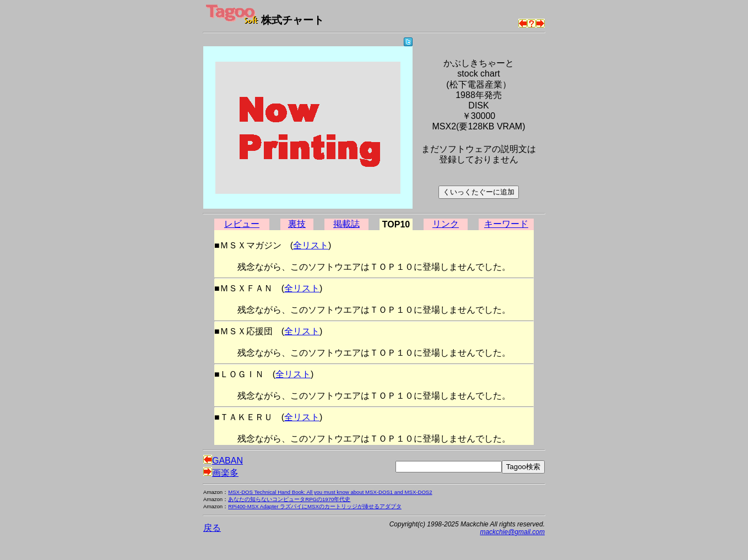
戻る (212, 528)
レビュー (242, 224)
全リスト (311, 245)
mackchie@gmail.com (512, 532)
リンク (446, 224)
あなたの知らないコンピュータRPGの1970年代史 (289, 499)
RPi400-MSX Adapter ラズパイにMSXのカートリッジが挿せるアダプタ (315, 506)
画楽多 (221, 473)
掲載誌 (346, 224)
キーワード (506, 224)
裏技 (297, 224)
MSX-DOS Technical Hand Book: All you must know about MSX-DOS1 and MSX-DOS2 (330, 492)
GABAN (223, 461)
